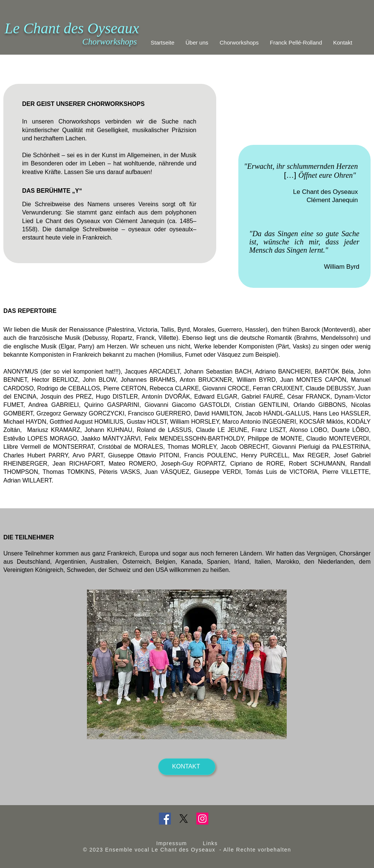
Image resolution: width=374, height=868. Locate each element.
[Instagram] (202, 819)
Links (210, 843)
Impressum (172, 843)
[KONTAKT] (187, 767)
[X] (184, 819)
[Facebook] (165, 819)
